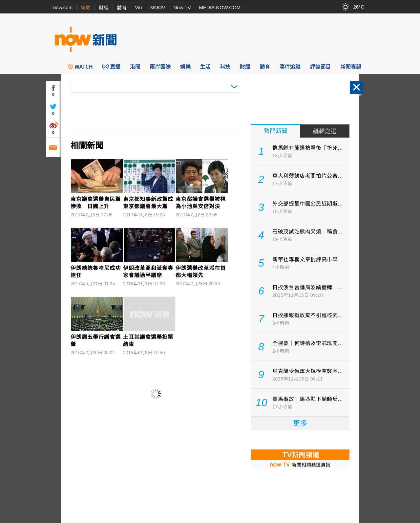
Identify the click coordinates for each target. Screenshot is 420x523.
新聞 (86, 8)
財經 (104, 8)
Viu (138, 7)
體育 (122, 8)
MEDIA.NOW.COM (220, 7)
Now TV (182, 7)
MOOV (158, 7)
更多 (300, 423)
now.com (63, 7)
